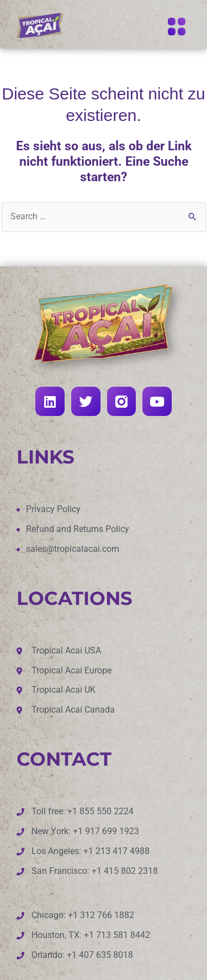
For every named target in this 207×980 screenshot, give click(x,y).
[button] (176, 28)
